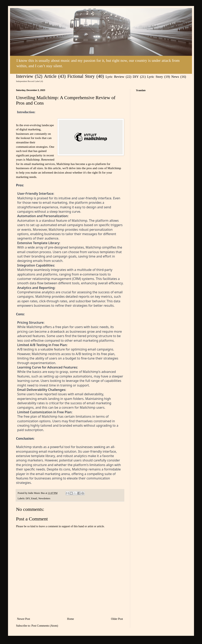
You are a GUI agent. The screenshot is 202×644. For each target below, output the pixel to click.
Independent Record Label (28, 81)
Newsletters (44, 498)
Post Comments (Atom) (45, 626)
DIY (136, 77)
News (175, 77)
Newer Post (24, 619)
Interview (25, 76)
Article (50, 76)
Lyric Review (115, 77)
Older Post (117, 619)
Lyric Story (155, 77)
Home (70, 619)
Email (34, 498)
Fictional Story (81, 76)
